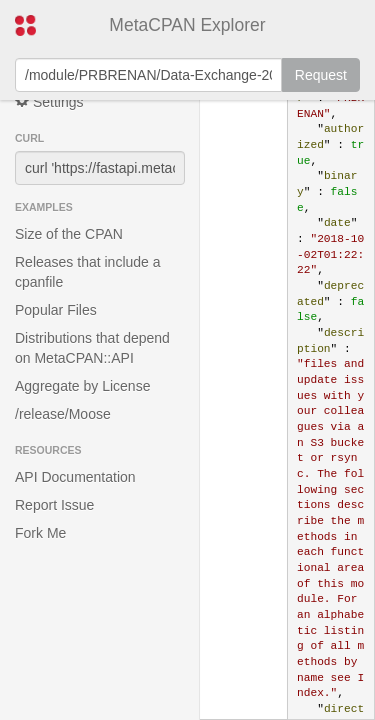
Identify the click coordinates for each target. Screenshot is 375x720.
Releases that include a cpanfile (88, 272)
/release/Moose (63, 414)
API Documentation (75, 477)
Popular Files (56, 310)
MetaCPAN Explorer (187, 25)
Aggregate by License (82, 386)
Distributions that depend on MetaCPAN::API (92, 348)
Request (321, 75)
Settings (49, 101)
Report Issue (54, 505)
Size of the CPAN (69, 234)
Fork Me (40, 533)
